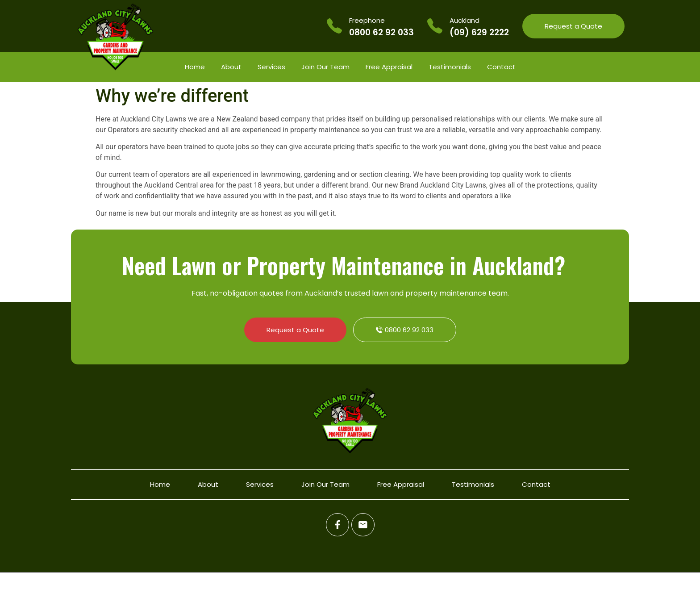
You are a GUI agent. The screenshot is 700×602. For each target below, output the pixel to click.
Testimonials (450, 67)
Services (271, 67)
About (231, 67)
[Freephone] (334, 26)
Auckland (465, 20)
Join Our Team (325, 67)
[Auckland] (435, 26)
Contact (501, 67)
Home (195, 67)
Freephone (367, 20)
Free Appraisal (389, 67)
